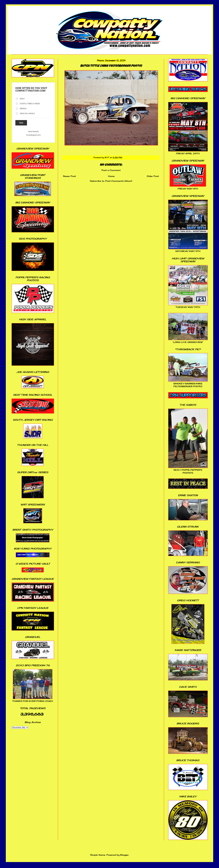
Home (111, 176)
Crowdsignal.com (33, 135)
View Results (33, 131)
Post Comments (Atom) (119, 181)
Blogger (124, 855)
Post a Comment (111, 170)
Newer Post (69, 176)
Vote (21, 123)
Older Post (153, 176)
